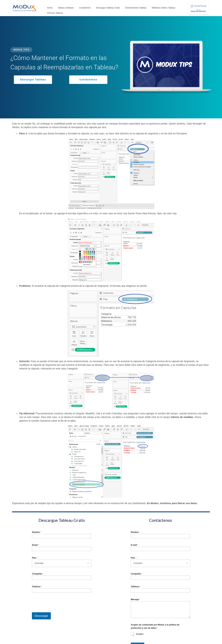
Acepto (140, 634)
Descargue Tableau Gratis (108, 8)
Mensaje (136, 599)
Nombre (37, 532)
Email (35, 545)
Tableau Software (66, 8)
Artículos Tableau (55, 13)
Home (50, 8)
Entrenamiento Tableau (136, 8)
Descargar (41, 616)
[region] (111, 67)
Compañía (38, 574)
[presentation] (58, 610)
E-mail (135, 545)
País (35, 558)
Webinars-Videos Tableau (164, 8)
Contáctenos (85, 8)
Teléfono (37, 587)
